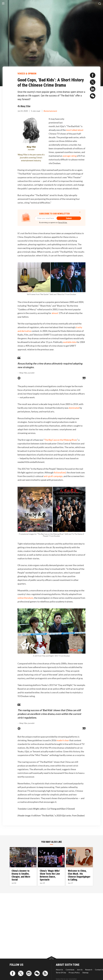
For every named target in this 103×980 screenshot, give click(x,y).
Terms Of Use (61, 973)
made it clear (63, 740)
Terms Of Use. (63, 222)
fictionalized (60, 473)
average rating (70, 156)
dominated (74, 408)
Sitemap (85, 973)
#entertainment (50, 111)
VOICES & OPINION (27, 73)
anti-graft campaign (53, 476)
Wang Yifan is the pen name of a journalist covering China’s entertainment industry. (31, 158)
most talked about (75, 130)
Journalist (31, 150)
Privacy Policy (74, 973)
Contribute (70, 970)
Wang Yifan (25, 106)
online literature (25, 598)
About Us (59, 970)
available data (70, 342)
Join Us (80, 970)
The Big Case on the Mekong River (61, 440)
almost (55, 313)
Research (89, 970)
